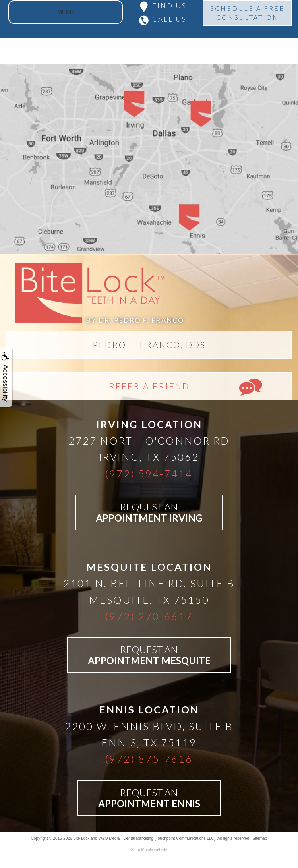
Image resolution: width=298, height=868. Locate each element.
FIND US (169, 6)
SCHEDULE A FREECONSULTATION (247, 13)
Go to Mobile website (149, 850)
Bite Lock (81, 838)
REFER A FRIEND (149, 386)
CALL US (169, 19)
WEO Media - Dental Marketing (126, 838)
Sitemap (260, 838)
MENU (65, 12)
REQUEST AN (149, 512)
